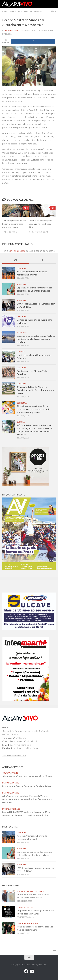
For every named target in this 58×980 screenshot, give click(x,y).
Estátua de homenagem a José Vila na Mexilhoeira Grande (41, 224)
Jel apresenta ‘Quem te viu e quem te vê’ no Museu (27, 776)
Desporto (21, 268)
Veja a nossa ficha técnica (14, 755)
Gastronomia (20, 11)
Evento (6, 11)
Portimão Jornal (25, 891)
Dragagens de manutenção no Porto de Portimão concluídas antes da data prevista (36, 339)
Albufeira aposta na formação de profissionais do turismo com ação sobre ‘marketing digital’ (34, 409)
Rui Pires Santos (13, 30)
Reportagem (33, 923)
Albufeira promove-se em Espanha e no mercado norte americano (14, 224)
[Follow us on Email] (32, 971)
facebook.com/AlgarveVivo (26, 748)
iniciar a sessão (18, 251)
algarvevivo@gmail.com (21, 745)
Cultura (21, 352)
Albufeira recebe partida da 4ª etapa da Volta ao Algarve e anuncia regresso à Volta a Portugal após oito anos (27, 799)
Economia (22, 332)
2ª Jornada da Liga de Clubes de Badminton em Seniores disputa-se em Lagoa (36, 390)
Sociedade (36, 11)
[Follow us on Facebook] (26, 971)
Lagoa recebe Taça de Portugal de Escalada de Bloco (28, 786)
